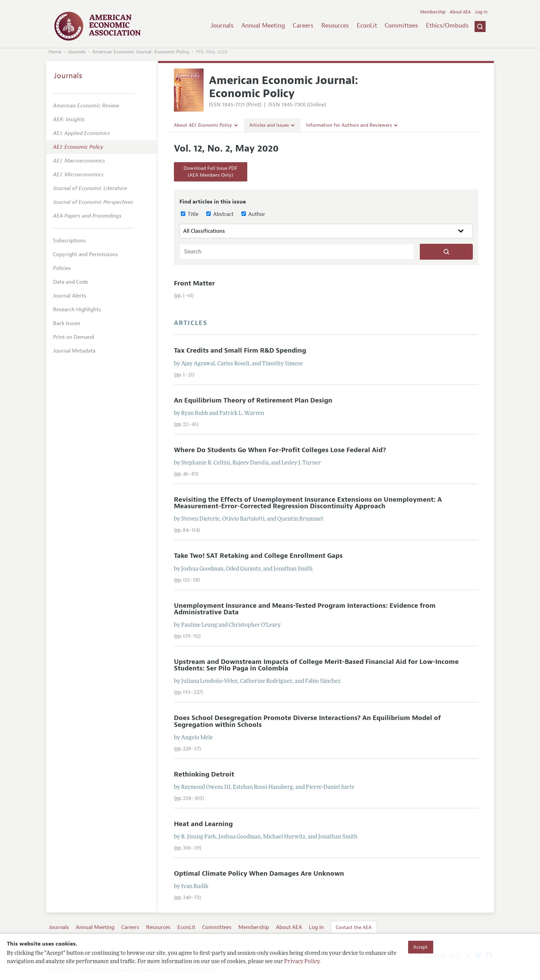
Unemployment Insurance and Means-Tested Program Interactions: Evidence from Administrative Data (305, 609)
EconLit (367, 25)
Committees (401, 25)
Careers (303, 25)
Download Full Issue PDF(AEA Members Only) (210, 172)
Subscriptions (69, 241)
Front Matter (194, 283)
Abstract (220, 214)
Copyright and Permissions (85, 254)
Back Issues (67, 323)
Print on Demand (74, 337)
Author (253, 214)
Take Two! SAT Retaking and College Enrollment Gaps (258, 556)
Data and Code (71, 282)
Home (55, 52)
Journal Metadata (74, 351)
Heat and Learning (203, 824)
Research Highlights (77, 310)
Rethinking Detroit (204, 774)
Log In (481, 12)
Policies (62, 268)
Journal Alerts (70, 296)
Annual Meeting (263, 25)
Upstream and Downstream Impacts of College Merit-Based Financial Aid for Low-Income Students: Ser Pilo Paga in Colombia (316, 665)
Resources (335, 25)
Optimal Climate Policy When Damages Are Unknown (259, 874)
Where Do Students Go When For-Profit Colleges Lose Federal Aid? (280, 450)
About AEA (460, 12)
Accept (420, 947)
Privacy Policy (302, 962)
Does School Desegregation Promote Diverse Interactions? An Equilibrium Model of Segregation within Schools (307, 721)
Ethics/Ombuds (447, 25)
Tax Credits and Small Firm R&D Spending (240, 351)
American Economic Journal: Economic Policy (141, 52)
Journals (222, 25)
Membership (433, 12)
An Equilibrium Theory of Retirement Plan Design (253, 400)
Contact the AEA (354, 927)
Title (190, 214)
